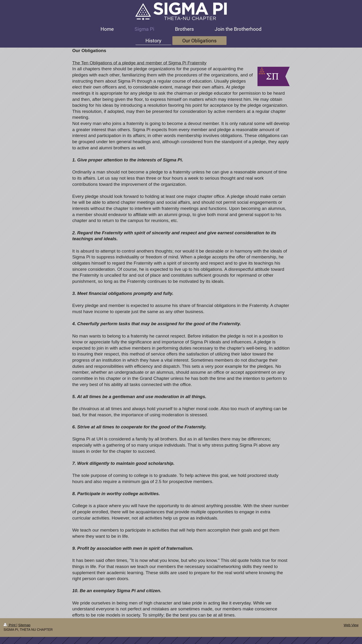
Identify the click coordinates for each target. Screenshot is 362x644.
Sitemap (24, 625)
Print (10, 625)
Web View (351, 625)
